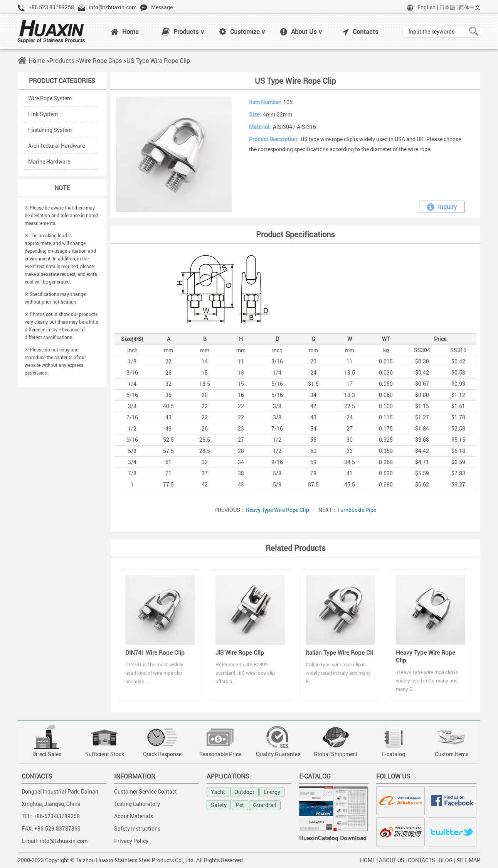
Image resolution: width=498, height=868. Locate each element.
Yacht (218, 792)
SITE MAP (468, 860)
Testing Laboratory (137, 804)
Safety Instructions (137, 828)
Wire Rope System (50, 98)
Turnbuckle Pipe (357, 510)
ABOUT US (392, 860)
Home (124, 32)
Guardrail (265, 805)
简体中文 (469, 7)
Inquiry (442, 207)
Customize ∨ (242, 32)
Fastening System (50, 130)
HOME (368, 860)
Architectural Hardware (56, 146)
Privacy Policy (131, 841)
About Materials (134, 816)
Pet (240, 805)
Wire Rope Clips (100, 61)
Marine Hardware (49, 161)
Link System (43, 114)
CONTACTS (421, 860)
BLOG (446, 860)
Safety (219, 805)
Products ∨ (183, 32)
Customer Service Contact (146, 791)
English (426, 7)
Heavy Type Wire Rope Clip (277, 510)
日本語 (447, 7)
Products (62, 61)
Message (162, 7)
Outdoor (244, 792)
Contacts (360, 32)
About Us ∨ (301, 32)
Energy (272, 792)
